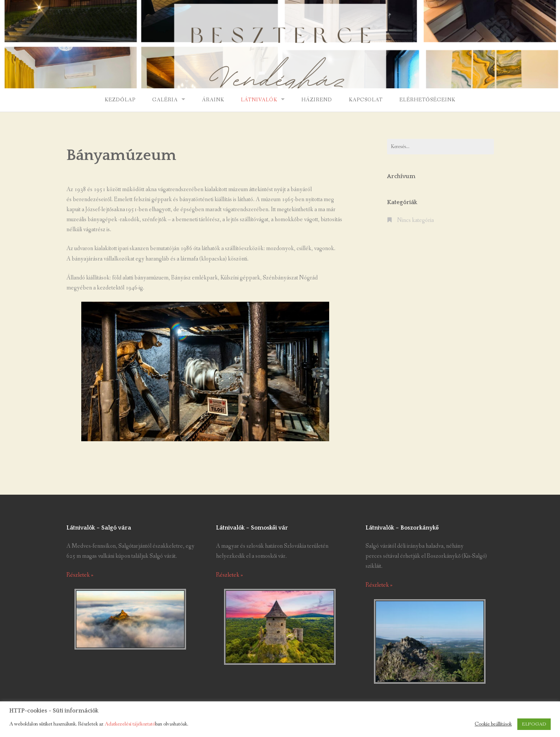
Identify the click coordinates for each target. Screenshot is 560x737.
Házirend (317, 100)
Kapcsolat (366, 100)
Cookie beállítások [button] (493, 724)
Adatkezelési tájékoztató (130, 724)
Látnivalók (259, 100)
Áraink (213, 100)
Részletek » (80, 575)
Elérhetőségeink (427, 100)
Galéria (165, 100)
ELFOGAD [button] (534, 724)
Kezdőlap (120, 100)
